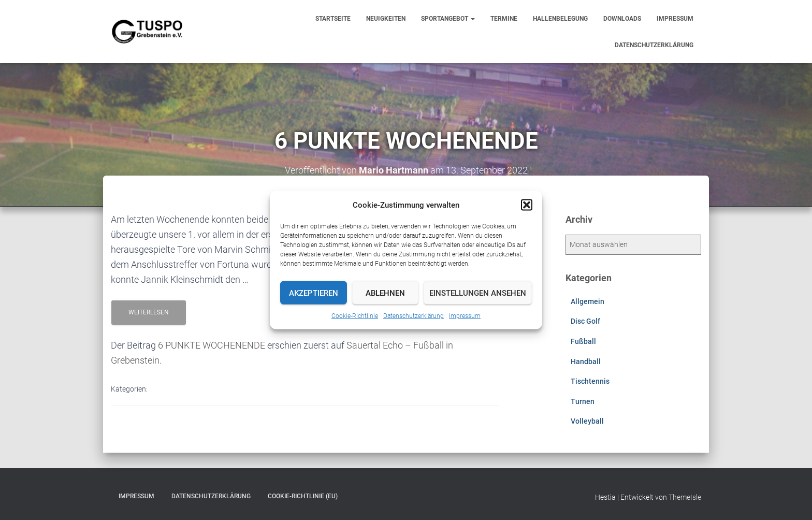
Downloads (622, 19)
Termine (504, 19)
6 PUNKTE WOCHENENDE (212, 345)
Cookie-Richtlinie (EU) (303, 496)
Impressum (465, 316)
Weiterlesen (149, 312)
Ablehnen (385, 293)
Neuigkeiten (386, 19)
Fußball (583, 341)
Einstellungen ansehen (478, 293)
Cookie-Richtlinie (355, 316)
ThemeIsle (685, 497)
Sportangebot (448, 19)
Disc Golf (585, 321)
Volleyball (587, 421)
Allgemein (588, 301)
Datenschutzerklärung (414, 316)
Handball (586, 362)
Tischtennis (590, 381)
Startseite (333, 19)
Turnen (583, 401)
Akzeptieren (314, 293)
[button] (527, 205)
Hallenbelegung (560, 19)
